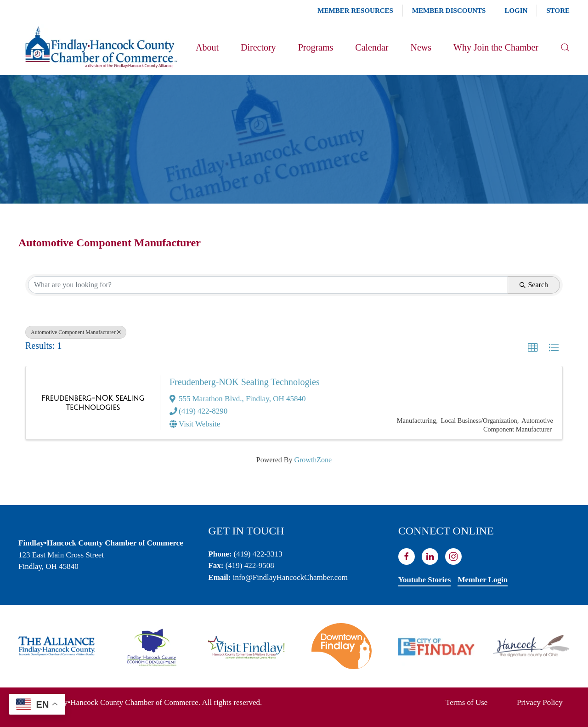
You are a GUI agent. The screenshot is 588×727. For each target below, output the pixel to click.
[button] (565, 47)
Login (516, 11)
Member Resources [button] (355, 11)
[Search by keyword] (268, 285)
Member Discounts (449, 11)
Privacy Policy (540, 702)
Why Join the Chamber (496, 47)
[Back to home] (100, 47)
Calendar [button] (372, 47)
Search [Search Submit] (534, 285)
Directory (258, 47)
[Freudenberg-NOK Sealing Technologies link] (93, 403)
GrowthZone (313, 460)
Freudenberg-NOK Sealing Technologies (245, 382)
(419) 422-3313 (258, 554)
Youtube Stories (425, 580)
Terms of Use (466, 702)
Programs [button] (316, 47)
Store (558, 11)
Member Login (483, 580)
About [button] (207, 47)
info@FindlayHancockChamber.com (290, 577)
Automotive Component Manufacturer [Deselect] (76, 332)
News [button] (421, 47)
